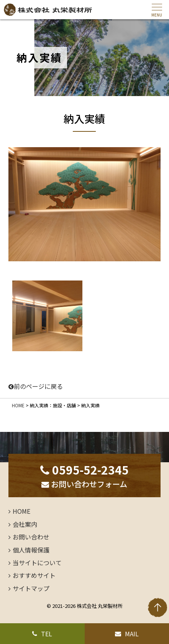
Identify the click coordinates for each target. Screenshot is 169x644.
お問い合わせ (31, 537)
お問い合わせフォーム (84, 484)
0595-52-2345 (84, 470)
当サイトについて (37, 563)
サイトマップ (31, 588)
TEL (42, 634)
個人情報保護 (31, 550)
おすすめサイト (34, 575)
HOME (18, 405)
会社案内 (25, 524)
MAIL (127, 634)
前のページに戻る (36, 386)
